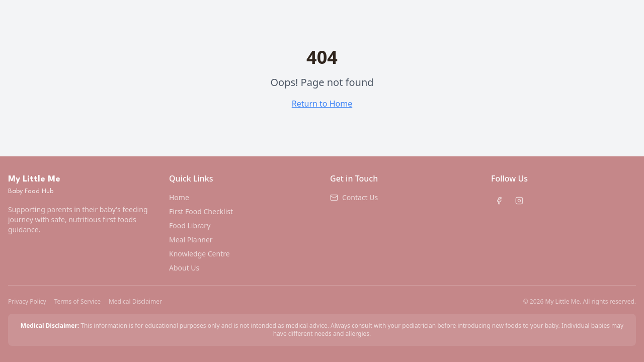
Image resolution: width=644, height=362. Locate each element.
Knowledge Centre (199, 254)
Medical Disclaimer (135, 302)
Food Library (190, 225)
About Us (184, 268)
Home (179, 197)
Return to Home (322, 104)
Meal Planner (191, 240)
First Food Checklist (201, 211)
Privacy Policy (27, 302)
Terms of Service (77, 302)
